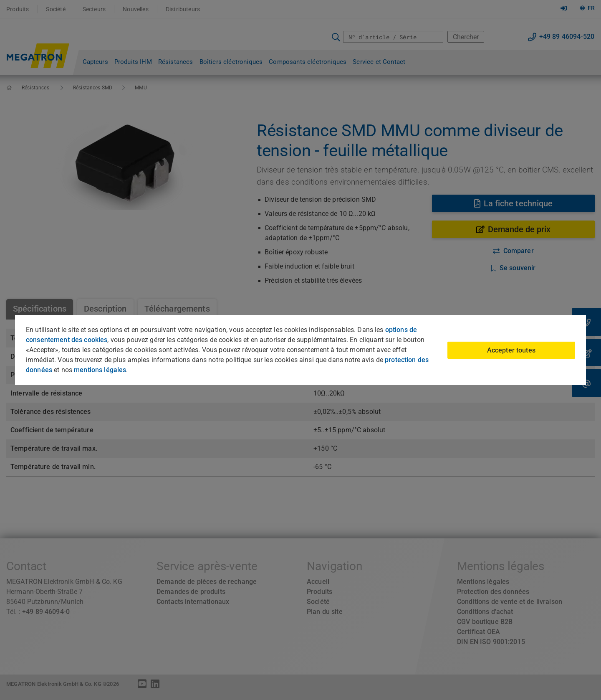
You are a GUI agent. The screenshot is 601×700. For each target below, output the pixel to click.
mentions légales (100, 370)
